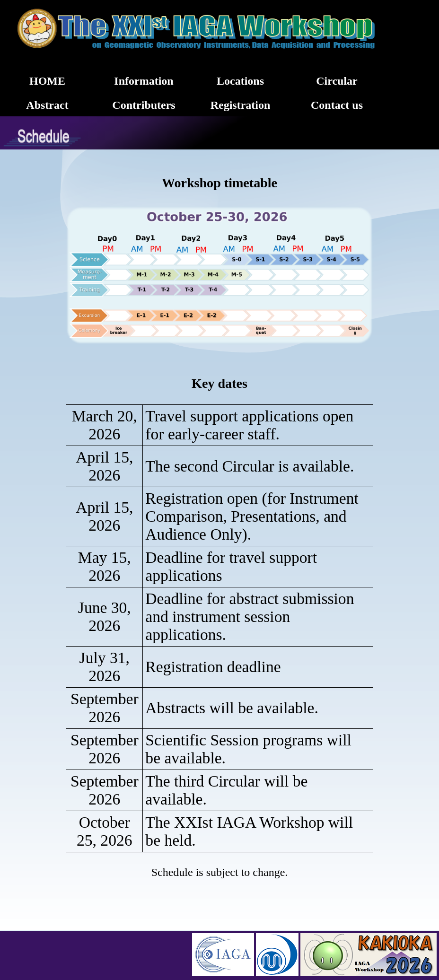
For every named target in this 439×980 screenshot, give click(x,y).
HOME (47, 81)
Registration (241, 105)
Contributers (144, 105)
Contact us (337, 105)
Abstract (47, 105)
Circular (337, 81)
